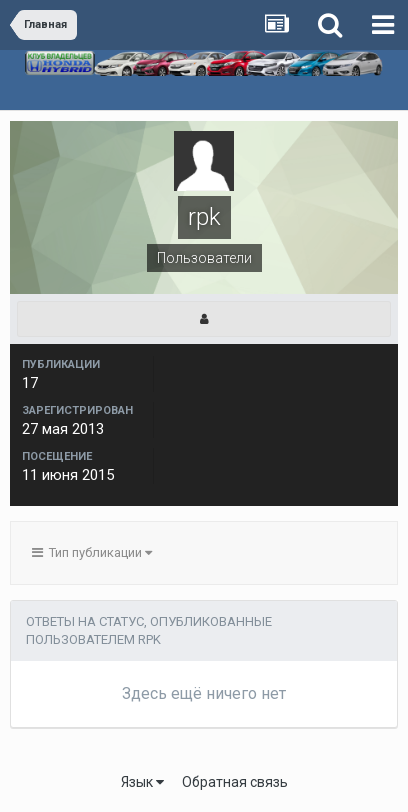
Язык (142, 782)
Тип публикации (92, 552)
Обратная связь (235, 782)
